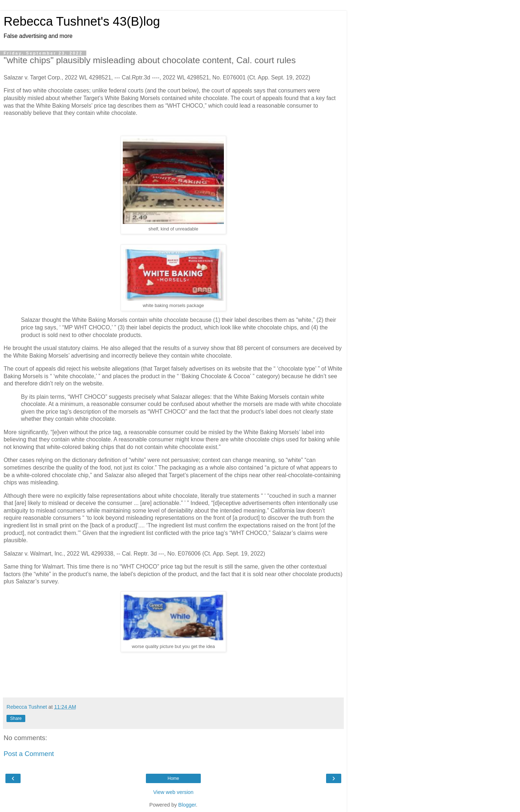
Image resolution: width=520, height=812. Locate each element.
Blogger (187, 805)
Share (16, 718)
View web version (173, 792)
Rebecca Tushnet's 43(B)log (82, 21)
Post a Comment (29, 754)
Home (173, 778)
